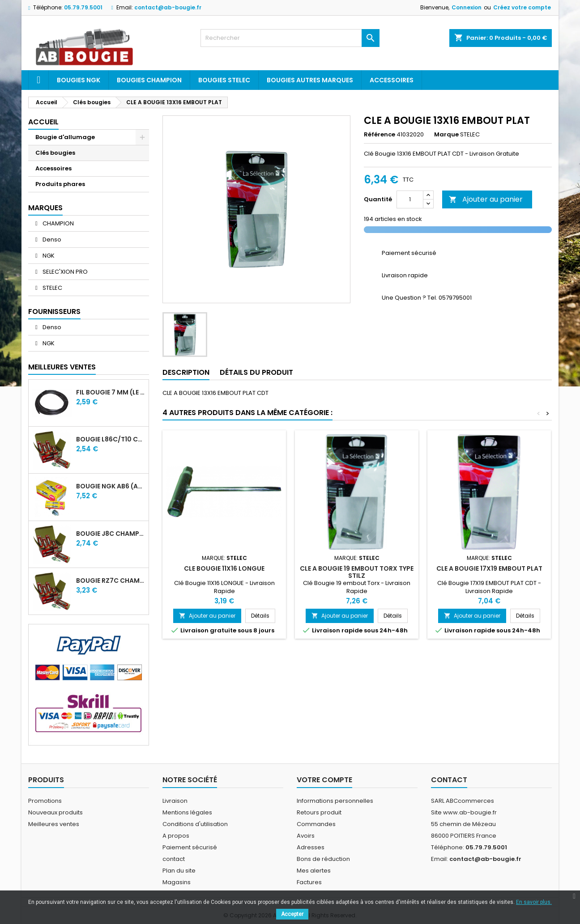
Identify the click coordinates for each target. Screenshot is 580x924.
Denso (51, 239)
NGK (48, 256)
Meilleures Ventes (62, 367)
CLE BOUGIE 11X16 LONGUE (224, 568)
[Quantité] (410, 199)
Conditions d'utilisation (195, 824)
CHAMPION (58, 223)
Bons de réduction (323, 859)
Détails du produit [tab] (256, 372)
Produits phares (60, 184)
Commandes (316, 824)
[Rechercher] (290, 38)
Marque (446, 135)
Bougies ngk (79, 80)
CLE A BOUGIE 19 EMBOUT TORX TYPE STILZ (357, 572)
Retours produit (319, 812)
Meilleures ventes (54, 824)
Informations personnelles (335, 801)
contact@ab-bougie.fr (168, 7)
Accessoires (392, 80)
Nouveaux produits (55, 812)
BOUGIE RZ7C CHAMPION (111, 581)
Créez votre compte (522, 7)
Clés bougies (55, 153)
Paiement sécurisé (190, 847)
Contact (449, 780)
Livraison (175, 801)
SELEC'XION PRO (64, 272)
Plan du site (179, 871)
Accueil (43, 122)
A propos (176, 836)
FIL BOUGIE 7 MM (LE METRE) (111, 392)
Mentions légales (187, 812)
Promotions (45, 801)
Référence (380, 135)
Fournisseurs (54, 312)
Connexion (467, 7)
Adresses (311, 847)
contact (174, 859)
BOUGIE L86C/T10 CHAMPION (111, 439)
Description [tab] (186, 372)
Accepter (292, 914)
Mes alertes (314, 871)
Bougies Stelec (224, 80)
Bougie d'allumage (65, 137)
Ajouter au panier (486, 199)
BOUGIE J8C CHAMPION (111, 534)
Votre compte (324, 780)
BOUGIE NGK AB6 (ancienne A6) (111, 486)
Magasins (177, 882)
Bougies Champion (149, 80)
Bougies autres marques (310, 80)
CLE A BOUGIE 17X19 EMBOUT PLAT (489, 568)
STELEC (52, 288)
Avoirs (306, 836)
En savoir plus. (534, 902)
